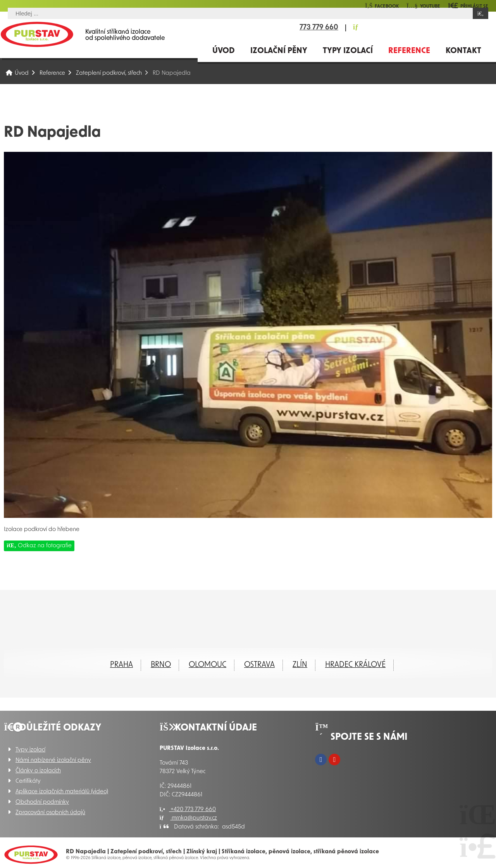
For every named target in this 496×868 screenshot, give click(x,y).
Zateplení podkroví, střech (109, 73)
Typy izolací (348, 51)
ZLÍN (300, 665)
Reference (409, 51)
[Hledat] (480, 13)
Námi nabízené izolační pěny (53, 761)
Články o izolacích (38, 771)
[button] (468, 6)
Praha (121, 665)
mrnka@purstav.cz (189, 818)
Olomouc (208, 665)
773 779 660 (319, 28)
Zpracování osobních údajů (50, 813)
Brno (161, 665)
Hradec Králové (355, 665)
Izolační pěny (279, 51)
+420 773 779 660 (188, 810)
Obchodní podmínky (42, 802)
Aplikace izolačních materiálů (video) (62, 792)
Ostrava (259, 665)
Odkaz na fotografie (39, 546)
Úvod (37, 34)
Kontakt (463, 51)
